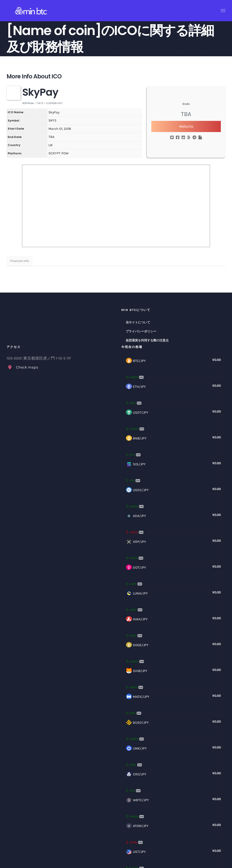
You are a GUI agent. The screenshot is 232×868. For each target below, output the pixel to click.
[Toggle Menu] (223, 11)
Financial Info (20, 261)
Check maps (27, 367)
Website (186, 126)
